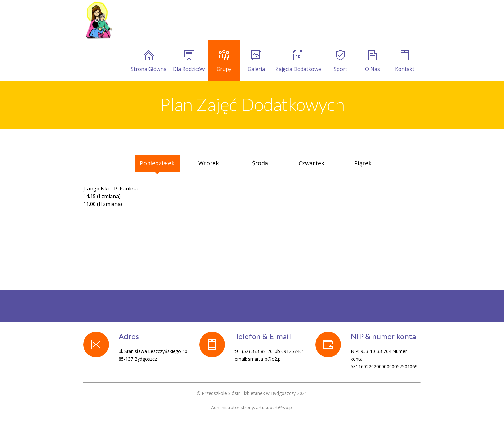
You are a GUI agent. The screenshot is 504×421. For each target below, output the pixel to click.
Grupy (224, 61)
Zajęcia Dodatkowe (298, 61)
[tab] (106, 159)
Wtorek (209, 163)
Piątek (363, 163)
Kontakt (405, 61)
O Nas (373, 61)
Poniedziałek (157, 163)
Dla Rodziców (189, 61)
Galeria (256, 61)
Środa (260, 163)
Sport (340, 61)
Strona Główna (149, 61)
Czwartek (311, 163)
